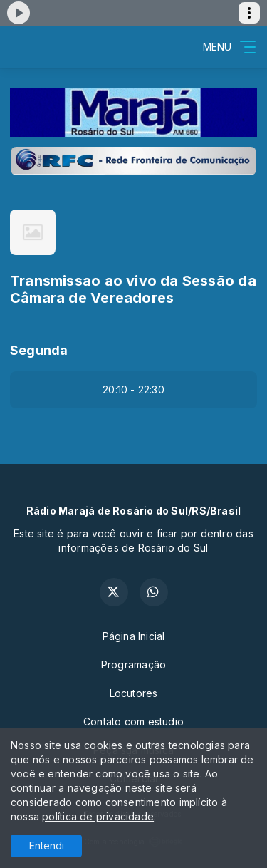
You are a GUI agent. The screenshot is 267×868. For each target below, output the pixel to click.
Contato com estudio (133, 722)
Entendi (47, 846)
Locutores (134, 693)
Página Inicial (134, 636)
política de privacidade (98, 816)
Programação (133, 665)
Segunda (39, 350)
